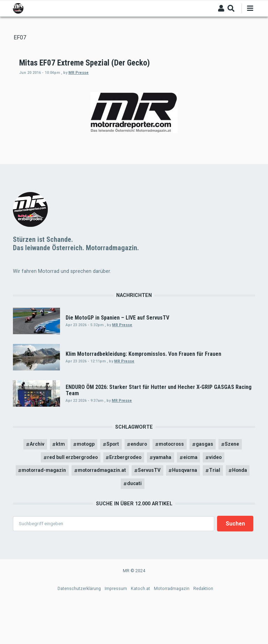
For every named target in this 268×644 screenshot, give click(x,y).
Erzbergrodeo (127, 495)
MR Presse (173, 73)
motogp (84, 481)
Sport (112, 481)
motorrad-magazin (43, 508)
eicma (193, 495)
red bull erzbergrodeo (70, 495)
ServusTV (150, 508)
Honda (241, 508)
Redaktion (203, 626)
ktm (58, 481)
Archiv (34, 481)
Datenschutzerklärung (79, 626)
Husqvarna (186, 508)
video (219, 495)
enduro (139, 481)
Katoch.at (140, 626)
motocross (173, 481)
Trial (216, 508)
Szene (234, 481)
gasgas (206, 481)
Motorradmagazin (172, 626)
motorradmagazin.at (102, 508)
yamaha (165, 495)
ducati (135, 521)
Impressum (116, 626)
